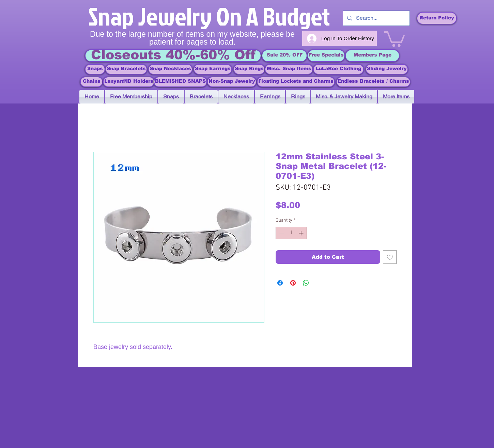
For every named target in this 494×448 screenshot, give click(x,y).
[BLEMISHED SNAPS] (180, 82)
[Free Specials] (326, 56)
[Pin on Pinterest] (293, 283)
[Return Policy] (437, 18)
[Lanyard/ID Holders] (129, 82)
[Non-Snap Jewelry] (232, 82)
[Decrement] (281, 233)
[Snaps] (95, 69)
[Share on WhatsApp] (306, 283)
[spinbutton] (291, 233)
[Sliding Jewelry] (387, 69)
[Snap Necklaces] (170, 69)
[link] (395, 38)
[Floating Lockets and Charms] (296, 82)
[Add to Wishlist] (390, 257)
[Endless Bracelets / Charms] (373, 82)
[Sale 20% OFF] (284, 56)
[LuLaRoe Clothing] (338, 69)
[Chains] (91, 82)
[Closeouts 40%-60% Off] (173, 56)
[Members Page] (372, 56)
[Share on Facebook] (280, 283)
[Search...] (376, 18)
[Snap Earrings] (213, 69)
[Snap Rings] (249, 69)
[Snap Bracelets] (126, 69)
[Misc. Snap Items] (289, 69)
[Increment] (302, 233)
